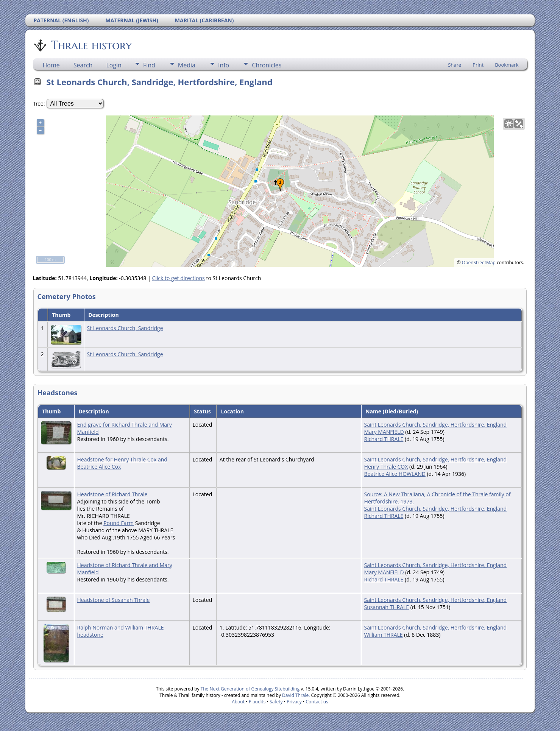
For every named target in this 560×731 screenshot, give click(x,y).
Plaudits (257, 702)
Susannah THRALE (387, 607)
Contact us (317, 702)
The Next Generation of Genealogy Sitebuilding (250, 689)
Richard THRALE (384, 439)
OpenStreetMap (479, 263)
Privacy (294, 702)
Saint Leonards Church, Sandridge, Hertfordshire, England (436, 425)
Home (51, 65)
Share (455, 65)
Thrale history (91, 45)
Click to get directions (178, 278)
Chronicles (267, 65)
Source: (374, 494)
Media (187, 65)
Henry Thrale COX (386, 467)
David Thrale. (295, 695)
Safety (276, 702)
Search (83, 65)
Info (224, 65)
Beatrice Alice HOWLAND (395, 474)
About (238, 702)
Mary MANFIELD (384, 432)
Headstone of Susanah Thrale (114, 600)
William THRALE (384, 635)
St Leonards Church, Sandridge (125, 328)
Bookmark (507, 65)
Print (478, 65)
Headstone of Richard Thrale (112, 494)
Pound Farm (119, 523)
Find (149, 65)
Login (114, 65)
